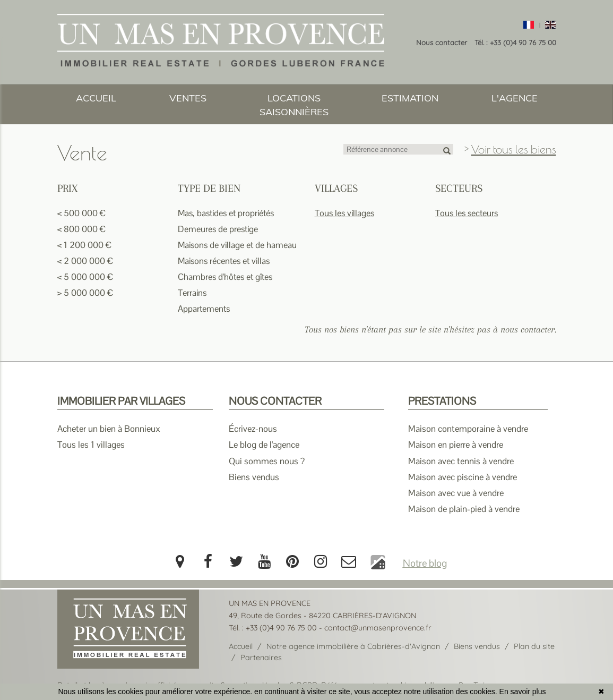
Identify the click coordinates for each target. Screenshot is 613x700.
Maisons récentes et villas (224, 261)
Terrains (192, 293)
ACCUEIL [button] (96, 98)
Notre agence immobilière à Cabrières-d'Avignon (353, 646)
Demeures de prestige (218, 229)
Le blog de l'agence (264, 445)
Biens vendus (254, 477)
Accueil (241, 646)
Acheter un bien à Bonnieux (109, 429)
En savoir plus (523, 692)
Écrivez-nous (253, 429)
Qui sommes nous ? (267, 461)
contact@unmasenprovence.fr (378, 628)
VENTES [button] (188, 98)
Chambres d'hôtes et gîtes (225, 277)
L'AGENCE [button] (515, 98)
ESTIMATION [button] (410, 98)
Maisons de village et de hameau (237, 245)
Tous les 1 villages (91, 445)
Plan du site (534, 646)
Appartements (204, 309)
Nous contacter (442, 42)
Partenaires (261, 658)
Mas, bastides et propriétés (226, 213)
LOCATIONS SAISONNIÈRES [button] (294, 105)
